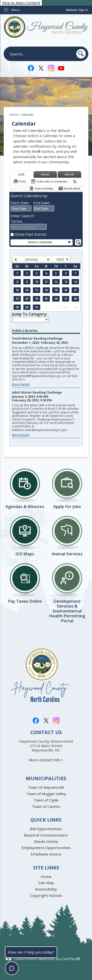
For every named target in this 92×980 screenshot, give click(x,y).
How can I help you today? (31, 952)
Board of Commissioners (46, 835)
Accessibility (46, 889)
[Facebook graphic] (31, 68)
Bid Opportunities (46, 829)
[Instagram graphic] (51, 68)
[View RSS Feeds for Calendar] (75, 181)
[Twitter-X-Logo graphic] (41, 68)
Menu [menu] (16, 10)
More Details (21, 384)
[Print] (20, 181)
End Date (41, 203)
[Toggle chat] (12, 968)
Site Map (46, 883)
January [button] (32, 259)
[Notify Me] (69, 188)
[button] (81, 54)
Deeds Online (46, 841)
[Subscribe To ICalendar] (49, 181)
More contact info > (46, 760)
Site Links (46, 868)
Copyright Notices (46, 895)
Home (14, 115)
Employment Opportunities (46, 848)
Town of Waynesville (46, 787)
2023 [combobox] (60, 259)
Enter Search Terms (22, 218)
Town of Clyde (46, 800)
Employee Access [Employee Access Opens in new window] (46, 854)
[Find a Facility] (41, 188)
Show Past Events (31, 234)
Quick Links (46, 820)
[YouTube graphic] (61, 68)
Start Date (20, 203)
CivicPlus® (71, 959)
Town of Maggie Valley (46, 794)
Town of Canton (46, 806)
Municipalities (46, 778)
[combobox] (21, 208)
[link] (77, 10)
